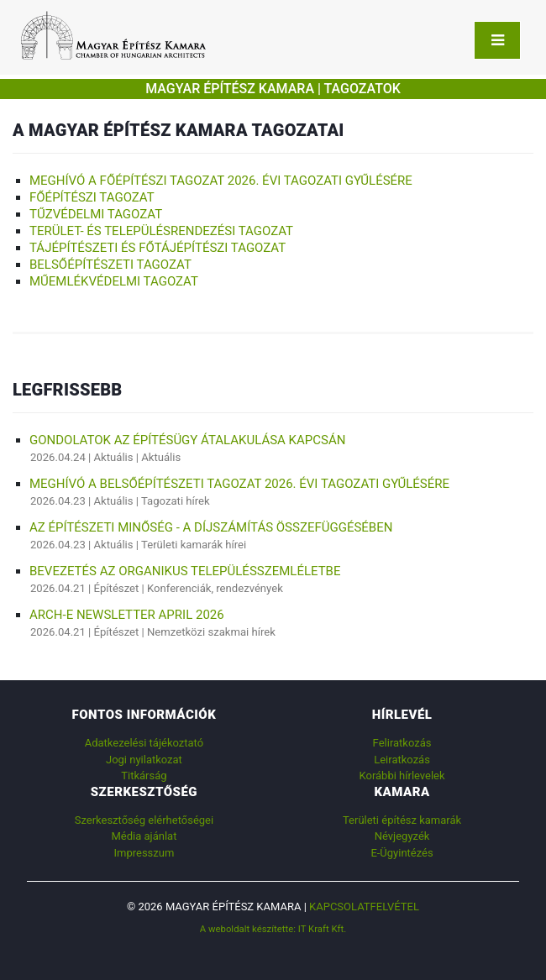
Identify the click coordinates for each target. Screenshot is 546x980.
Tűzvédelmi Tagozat (96, 214)
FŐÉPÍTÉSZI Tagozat (92, 197)
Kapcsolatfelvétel (364, 907)
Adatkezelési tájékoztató (144, 743)
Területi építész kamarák (402, 820)
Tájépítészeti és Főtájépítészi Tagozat (157, 248)
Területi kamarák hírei (194, 545)
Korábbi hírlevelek (402, 776)
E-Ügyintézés (402, 853)
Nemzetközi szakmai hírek (211, 632)
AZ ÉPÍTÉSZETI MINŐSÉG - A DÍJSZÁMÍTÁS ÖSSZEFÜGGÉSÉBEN (211, 527)
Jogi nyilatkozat (144, 760)
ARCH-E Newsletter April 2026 (127, 615)
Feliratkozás (402, 743)
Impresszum (144, 853)
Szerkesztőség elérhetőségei (144, 820)
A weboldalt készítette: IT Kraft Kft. (273, 929)
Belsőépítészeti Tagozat (110, 265)
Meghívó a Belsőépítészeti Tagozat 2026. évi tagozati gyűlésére (239, 484)
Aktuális (114, 457)
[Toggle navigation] (497, 40)
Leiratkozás (402, 760)
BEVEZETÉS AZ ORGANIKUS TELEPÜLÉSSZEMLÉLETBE (185, 571)
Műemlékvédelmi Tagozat (114, 281)
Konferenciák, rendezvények (215, 588)
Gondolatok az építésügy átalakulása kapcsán (187, 440)
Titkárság (144, 776)
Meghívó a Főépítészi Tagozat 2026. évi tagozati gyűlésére (221, 181)
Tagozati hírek (176, 501)
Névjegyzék (402, 836)
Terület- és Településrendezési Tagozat (161, 231)
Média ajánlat (144, 836)
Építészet (117, 588)
